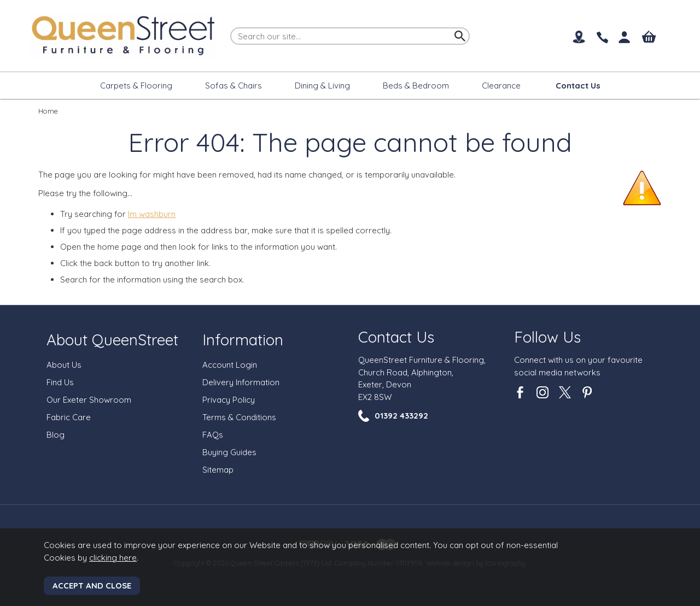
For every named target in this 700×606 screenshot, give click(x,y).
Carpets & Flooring (136, 86)
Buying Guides (229, 452)
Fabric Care (69, 417)
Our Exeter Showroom (89, 400)
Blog (56, 435)
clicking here (113, 558)
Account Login (230, 365)
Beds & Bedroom (416, 86)
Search (231, 27)
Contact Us (396, 337)
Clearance (501, 86)
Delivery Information (241, 382)
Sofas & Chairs (234, 86)
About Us (64, 365)
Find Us (60, 382)
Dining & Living (322, 86)
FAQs (213, 435)
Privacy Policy (229, 400)
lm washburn (152, 214)
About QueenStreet (112, 340)
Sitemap (218, 470)
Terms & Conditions (239, 417)
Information (243, 340)
